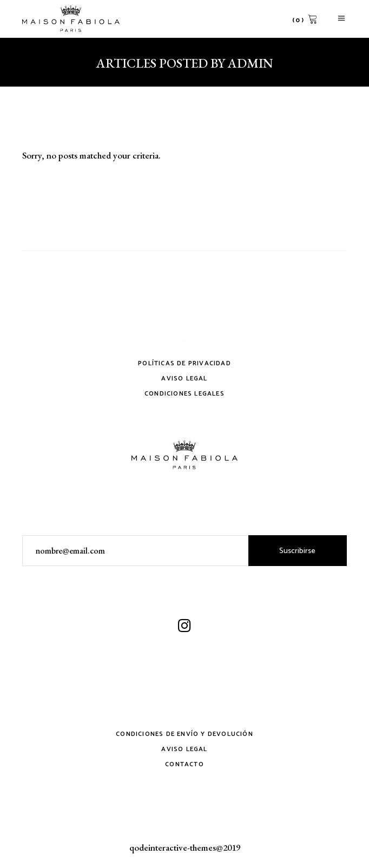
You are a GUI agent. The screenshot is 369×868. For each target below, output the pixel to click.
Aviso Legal (184, 379)
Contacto (184, 764)
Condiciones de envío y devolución (184, 734)
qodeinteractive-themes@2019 (185, 847)
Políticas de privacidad (184, 363)
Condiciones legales (184, 394)
